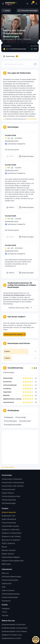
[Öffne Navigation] (3, 4)
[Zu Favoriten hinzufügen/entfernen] (28, 11)
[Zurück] (6, 11)
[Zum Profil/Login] (36, 4)
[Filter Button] (35, 64)
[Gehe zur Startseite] (11, 4)
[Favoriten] (32, 4)
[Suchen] (27, 4)
